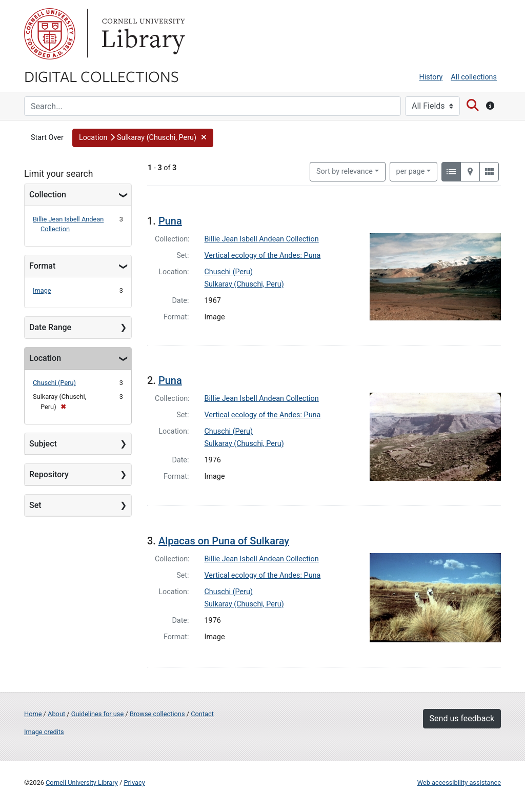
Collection (48, 195)
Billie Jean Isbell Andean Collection (262, 239)
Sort (345, 171)
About (56, 714)
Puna (170, 221)
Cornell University (50, 34)
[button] (143, 138)
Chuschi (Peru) (54, 383)
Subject (43, 444)
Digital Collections (102, 76)
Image (42, 290)
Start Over (47, 138)
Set (35, 505)
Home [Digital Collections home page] (33, 714)
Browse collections (157, 714)
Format (42, 266)
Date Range (50, 327)
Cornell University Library (82, 783)
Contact (202, 714)
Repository (49, 474)
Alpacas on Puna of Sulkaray (224, 541)
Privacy (134, 783)
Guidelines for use (97, 714)
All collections (474, 77)
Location (45, 358)
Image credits (44, 732)
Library (142, 34)
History (431, 77)
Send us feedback (462, 718)
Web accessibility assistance (459, 783)
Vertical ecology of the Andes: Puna (263, 256)
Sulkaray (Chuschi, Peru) (244, 284)
